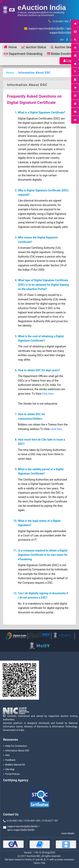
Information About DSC (34, 73)
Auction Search (63, 47)
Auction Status (34, 47)
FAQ (7, 755)
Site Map (10, 769)
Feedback (10, 760)
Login (69, 61)
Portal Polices (12, 774)
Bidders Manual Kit (15, 765)
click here (48, 394)
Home (10, 47)
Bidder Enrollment (61, 54)
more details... (69, 833)
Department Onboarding (23, 54)
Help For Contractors (16, 746)
